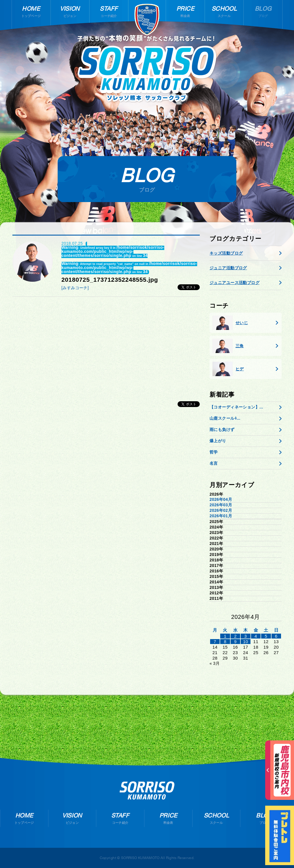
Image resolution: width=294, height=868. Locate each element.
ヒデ (228, 369)
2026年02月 (221, 510)
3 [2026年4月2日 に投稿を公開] (246, 636)
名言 (214, 463)
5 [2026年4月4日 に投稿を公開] (266, 636)
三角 (228, 346)
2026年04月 (221, 499)
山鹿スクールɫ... (225, 418)
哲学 (214, 452)
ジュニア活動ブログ (228, 268)
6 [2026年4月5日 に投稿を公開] (276, 636)
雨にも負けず (222, 430)
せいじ (230, 323)
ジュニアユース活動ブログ (234, 283)
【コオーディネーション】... (236, 407)
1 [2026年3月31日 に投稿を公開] (225, 636)
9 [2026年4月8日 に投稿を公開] (235, 642)
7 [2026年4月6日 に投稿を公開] (215, 642)
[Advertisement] (106, 346)
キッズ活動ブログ (226, 253)
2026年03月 (221, 505)
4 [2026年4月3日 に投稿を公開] (256, 636)
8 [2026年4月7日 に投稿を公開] (225, 642)
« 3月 (215, 663)
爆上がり (218, 441)
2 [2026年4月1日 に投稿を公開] (235, 636)
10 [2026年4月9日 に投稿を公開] (246, 642)
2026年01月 (221, 516)
